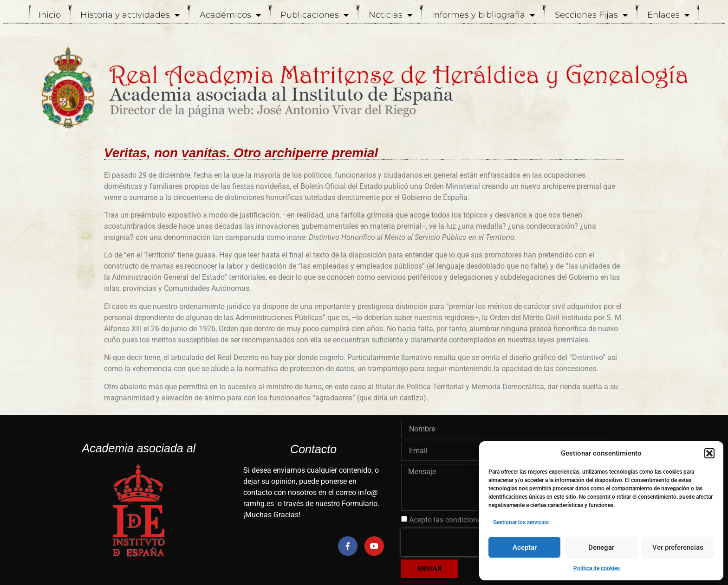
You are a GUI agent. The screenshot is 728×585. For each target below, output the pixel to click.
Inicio (50, 15)
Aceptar (525, 547)
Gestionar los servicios (521, 522)
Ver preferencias (678, 547)
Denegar (601, 547)
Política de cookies (597, 568)
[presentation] (461, 542)
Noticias (390, 15)
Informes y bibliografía (483, 15)
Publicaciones (315, 15)
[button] (709, 453)
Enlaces (668, 15)
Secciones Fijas (591, 15)
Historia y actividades (130, 15)
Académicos (230, 15)
